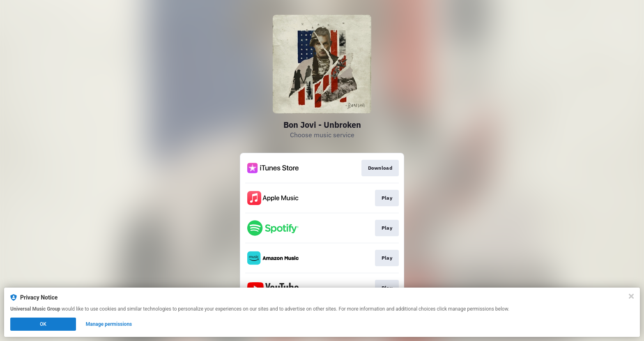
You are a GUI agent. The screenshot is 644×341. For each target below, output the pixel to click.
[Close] (631, 296)
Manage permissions (109, 324)
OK (43, 324)
